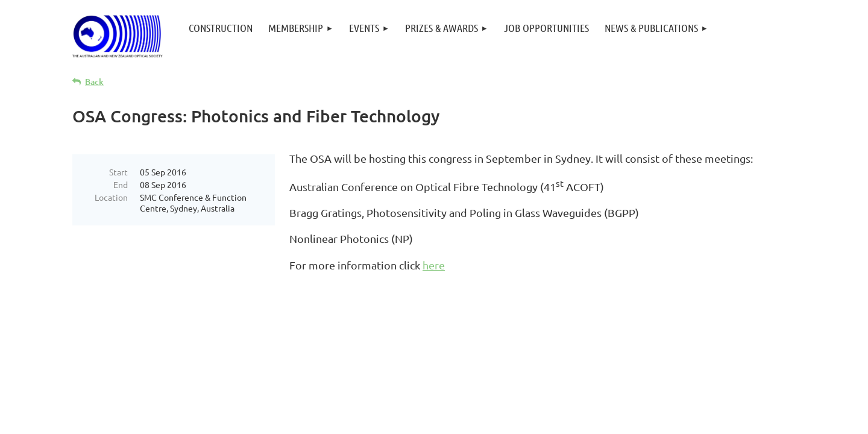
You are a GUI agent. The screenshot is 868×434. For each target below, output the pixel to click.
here (434, 265)
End (121, 184)
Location (111, 197)
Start (118, 172)
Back (94, 82)
